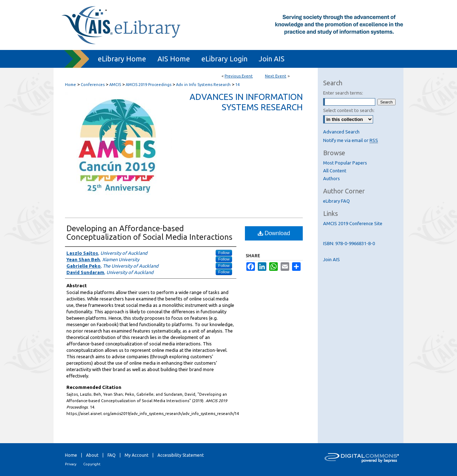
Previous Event (239, 76)
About (92, 455)
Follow (224, 253)
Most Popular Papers (345, 163)
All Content (335, 171)
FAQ (112, 455)
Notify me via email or (351, 140)
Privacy (71, 464)
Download (274, 233)
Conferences (93, 85)
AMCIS (116, 85)
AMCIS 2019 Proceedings (149, 85)
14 (237, 85)
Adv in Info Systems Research (204, 85)
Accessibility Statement (181, 455)
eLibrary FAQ (337, 201)
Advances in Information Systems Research (246, 102)
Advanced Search (341, 132)
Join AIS (332, 259)
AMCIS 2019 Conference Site (353, 223)
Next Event (276, 76)
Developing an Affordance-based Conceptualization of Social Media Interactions (149, 232)
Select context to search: (349, 110)
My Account (137, 455)
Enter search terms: (343, 93)
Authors (332, 178)
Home (71, 85)
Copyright (92, 464)
